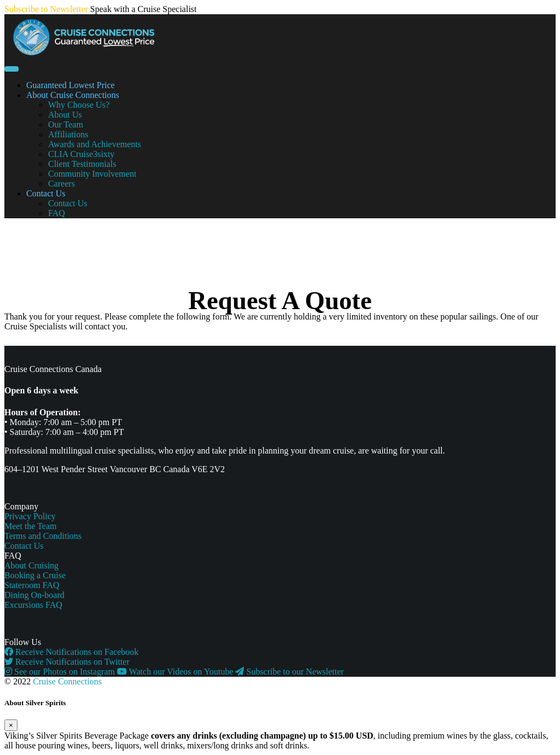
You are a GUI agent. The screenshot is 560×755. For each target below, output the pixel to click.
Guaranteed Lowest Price (71, 85)
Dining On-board (34, 595)
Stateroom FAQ (32, 585)
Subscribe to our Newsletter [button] (289, 672)
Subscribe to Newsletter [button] (46, 9)
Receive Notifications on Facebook (71, 652)
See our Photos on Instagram (61, 672)
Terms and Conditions (43, 536)
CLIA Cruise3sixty (81, 154)
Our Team (66, 124)
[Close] (11, 725)
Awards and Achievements (95, 144)
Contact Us (46, 193)
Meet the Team (30, 526)
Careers (62, 184)
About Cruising (31, 565)
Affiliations (68, 134)
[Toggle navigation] (11, 69)
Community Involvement (92, 174)
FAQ (57, 213)
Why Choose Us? (79, 105)
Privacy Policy (30, 516)
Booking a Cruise (35, 575)
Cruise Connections (67, 681)
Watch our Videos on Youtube (176, 672)
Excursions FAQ (33, 605)
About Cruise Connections (73, 95)
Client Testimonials (82, 164)
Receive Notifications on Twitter (67, 662)
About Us (65, 115)
